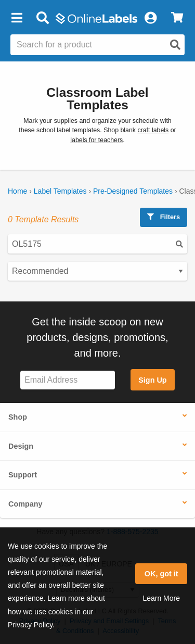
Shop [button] (18, 417)
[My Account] (150, 18)
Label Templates (60, 191)
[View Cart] (177, 18)
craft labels (153, 130)
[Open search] (175, 45)
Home (17, 191)
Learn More (161, 598)
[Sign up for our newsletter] (68, 380)
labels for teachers (96, 140)
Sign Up (152, 380)
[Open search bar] (42, 18)
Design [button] (21, 446)
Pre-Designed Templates (133, 191)
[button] (17, 18)
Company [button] (25, 504)
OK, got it (161, 574)
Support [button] (23, 475)
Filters (164, 217)
